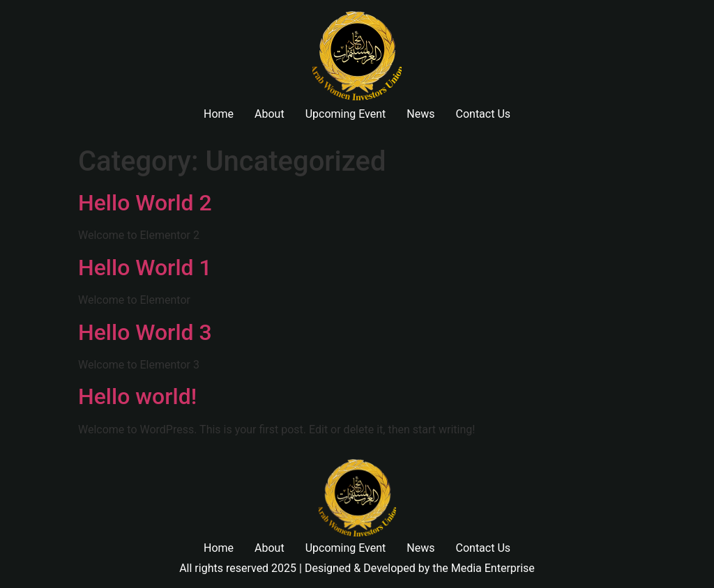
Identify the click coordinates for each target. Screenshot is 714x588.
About (269, 114)
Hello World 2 (145, 203)
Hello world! (137, 396)
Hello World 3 (145, 332)
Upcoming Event (346, 114)
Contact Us (484, 114)
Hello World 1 (145, 268)
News (420, 114)
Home (219, 114)
